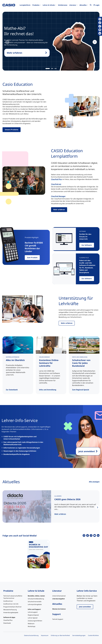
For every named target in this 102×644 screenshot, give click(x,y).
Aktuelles (57, 604)
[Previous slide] (7, 42)
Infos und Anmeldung (48, 390)
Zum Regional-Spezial (81, 390)
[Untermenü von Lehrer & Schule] (49, 5)
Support (57, 614)
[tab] (48, 69)
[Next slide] (95, 42)
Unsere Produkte (12, 130)
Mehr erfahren (14, 53)
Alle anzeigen (94, 482)
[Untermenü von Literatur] (73, 5)
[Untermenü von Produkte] (37, 5)
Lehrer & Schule (36, 591)
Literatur (57, 591)
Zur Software (87, 245)
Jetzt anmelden (85, 607)
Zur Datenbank (12, 390)
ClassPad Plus (56, 179)
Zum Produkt (32, 258)
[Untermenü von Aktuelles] (84, 5)
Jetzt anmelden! (87, 451)
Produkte (8, 591)
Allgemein (58, 496)
